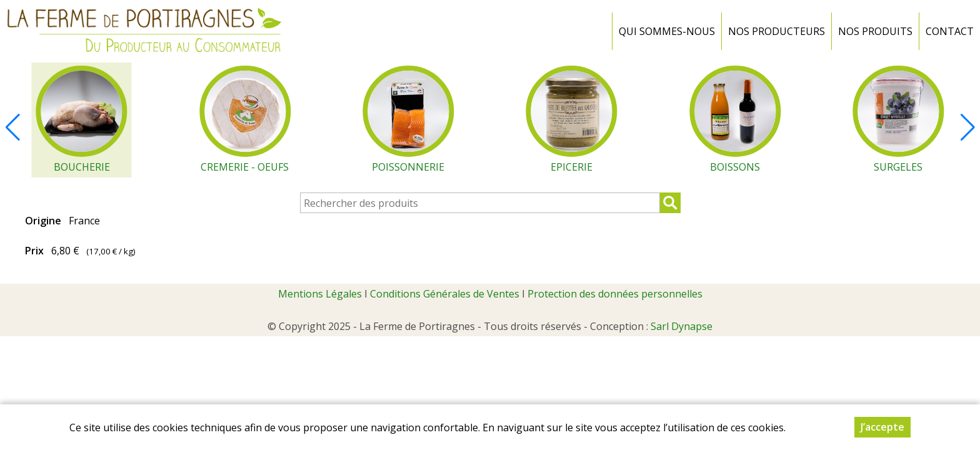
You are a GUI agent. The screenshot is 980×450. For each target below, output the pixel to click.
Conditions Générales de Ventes (445, 294)
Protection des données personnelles (615, 294)
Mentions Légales (320, 294)
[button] (967, 127)
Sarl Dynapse (682, 326)
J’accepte (882, 427)
